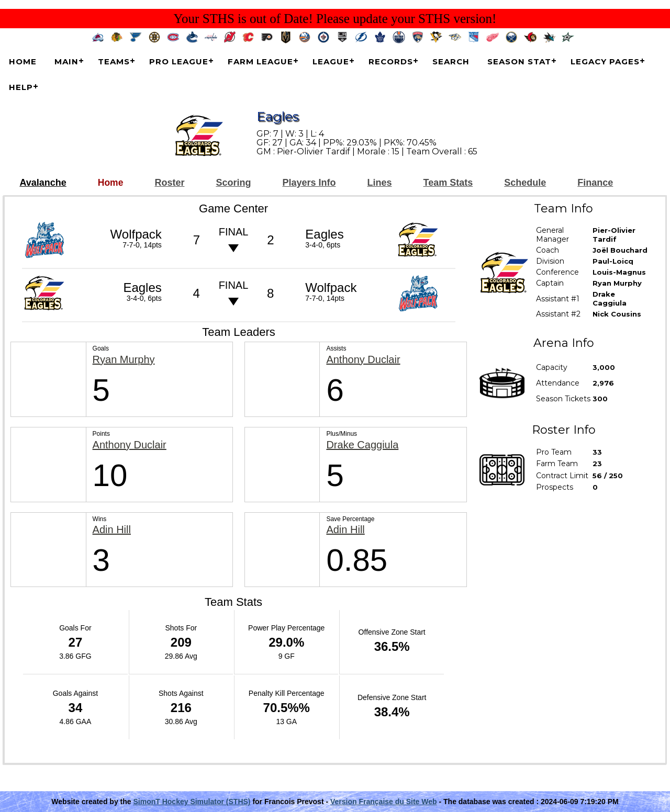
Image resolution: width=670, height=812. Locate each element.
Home (23, 61)
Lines (380, 183)
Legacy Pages (605, 61)
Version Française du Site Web (384, 802)
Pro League (179, 61)
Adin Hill (112, 530)
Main (66, 61)
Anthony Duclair (363, 360)
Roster (169, 183)
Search (451, 61)
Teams (114, 61)
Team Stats (448, 183)
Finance (595, 183)
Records (391, 61)
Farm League (260, 61)
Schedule (525, 183)
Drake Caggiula (362, 445)
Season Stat (519, 61)
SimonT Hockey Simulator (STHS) (192, 802)
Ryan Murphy (124, 360)
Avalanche (43, 183)
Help (21, 87)
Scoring (233, 183)
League (331, 61)
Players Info (309, 183)
